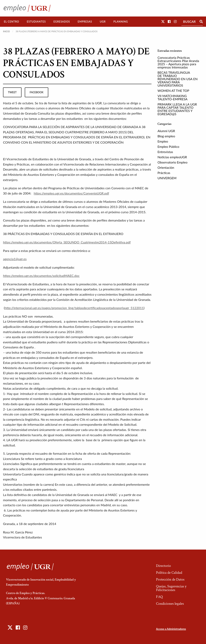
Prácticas (164, 173)
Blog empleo (166, 136)
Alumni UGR (166, 131)
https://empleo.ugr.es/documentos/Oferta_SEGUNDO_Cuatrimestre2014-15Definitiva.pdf (67, 242)
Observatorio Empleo (173, 162)
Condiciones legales (170, 604)
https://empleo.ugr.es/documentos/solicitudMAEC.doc (41, 276)
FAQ (159, 597)
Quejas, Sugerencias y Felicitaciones (171, 588)
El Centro (11, 22)
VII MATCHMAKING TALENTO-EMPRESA (173, 97)
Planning (121, 22)
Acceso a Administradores (171, 629)
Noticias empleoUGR (172, 157)
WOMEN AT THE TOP (173, 91)
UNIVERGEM (167, 178)
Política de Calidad (169, 573)
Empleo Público (168, 147)
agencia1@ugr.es (15, 259)
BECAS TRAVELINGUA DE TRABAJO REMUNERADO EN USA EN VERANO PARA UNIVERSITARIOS (178, 79)
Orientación (166, 167)
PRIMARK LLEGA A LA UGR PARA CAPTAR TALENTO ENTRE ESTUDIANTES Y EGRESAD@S (177, 109)
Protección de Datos (170, 579)
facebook (37, 92)
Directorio (163, 566)
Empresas (85, 22)
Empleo (163, 141)
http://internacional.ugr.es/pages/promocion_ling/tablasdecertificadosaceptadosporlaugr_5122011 (74, 308)
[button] (163, 21)
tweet (12, 92)
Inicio (6, 31)
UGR (103, 22)
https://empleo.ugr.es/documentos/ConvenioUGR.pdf (71, 193)
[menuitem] (11, 22)
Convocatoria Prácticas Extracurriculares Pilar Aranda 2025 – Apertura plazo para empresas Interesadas (178, 62)
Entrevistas (165, 152)
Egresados (62, 22)
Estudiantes (36, 22)
